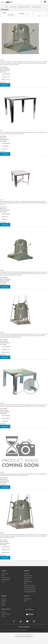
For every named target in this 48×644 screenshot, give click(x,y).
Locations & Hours (6, 614)
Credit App (27, 574)
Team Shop (27, 580)
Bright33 (3, 605)
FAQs (25, 584)
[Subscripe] (45, 630)
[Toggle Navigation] (2, 2)
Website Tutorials (28, 582)
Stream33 (4, 599)
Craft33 (3, 603)
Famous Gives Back (6, 578)
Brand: (4, 67)
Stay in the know (24, 627)
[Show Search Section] (42, 2)
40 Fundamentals (5, 580)
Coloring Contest (28, 578)
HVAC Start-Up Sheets (29, 586)
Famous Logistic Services (30, 590)
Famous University (28, 576)
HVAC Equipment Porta (30, 592)
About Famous (5, 574)
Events (3, 616)
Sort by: (4, 13)
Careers (3, 576)
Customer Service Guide (30, 588)
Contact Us (4, 612)
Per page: (22, 13)
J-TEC (3, 582)
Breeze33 (4, 601)
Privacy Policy (29, 635)
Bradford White (28, 599)
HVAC (26, 601)
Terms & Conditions (21, 635)
